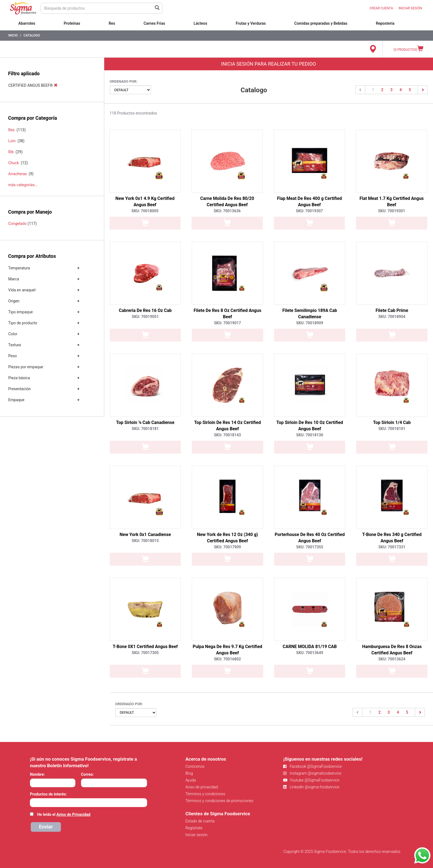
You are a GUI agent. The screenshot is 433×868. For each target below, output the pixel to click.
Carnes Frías (154, 23)
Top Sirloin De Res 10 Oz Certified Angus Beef (310, 426)
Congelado (17, 224)
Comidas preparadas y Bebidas (321, 23)
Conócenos (195, 766)
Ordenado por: (124, 81)
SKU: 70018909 (310, 323)
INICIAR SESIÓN (410, 8)
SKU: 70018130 (310, 435)
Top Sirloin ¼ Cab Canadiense (145, 422)
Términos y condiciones (205, 794)
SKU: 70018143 (227, 435)
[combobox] (88, 803)
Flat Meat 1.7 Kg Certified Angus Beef (392, 202)
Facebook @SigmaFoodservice (312, 766)
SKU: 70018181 (145, 429)
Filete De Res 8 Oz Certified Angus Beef (228, 314)
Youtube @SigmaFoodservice (311, 780)
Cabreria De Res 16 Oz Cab (145, 310)
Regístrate (194, 828)
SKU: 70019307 (309, 211)
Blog (189, 773)
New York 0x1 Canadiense (145, 535)
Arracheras (18, 174)
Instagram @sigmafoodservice (312, 773)
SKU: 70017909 (227, 547)
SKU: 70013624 (392, 659)
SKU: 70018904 (392, 317)
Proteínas (72, 23)
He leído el (64, 814)
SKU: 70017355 (310, 547)
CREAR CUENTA (381, 8)
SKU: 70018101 (392, 429)
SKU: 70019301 (392, 211)
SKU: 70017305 (145, 653)
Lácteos (200, 23)
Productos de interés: (48, 794)
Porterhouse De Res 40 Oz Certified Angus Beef (310, 538)
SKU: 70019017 (227, 323)
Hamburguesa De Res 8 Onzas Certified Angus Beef (392, 650)
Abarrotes (27, 23)
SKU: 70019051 (145, 317)
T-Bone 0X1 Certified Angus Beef (145, 647)
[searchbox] (33, 802)
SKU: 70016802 (227, 659)
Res (112, 23)
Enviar (46, 827)
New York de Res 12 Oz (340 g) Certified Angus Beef (228, 538)
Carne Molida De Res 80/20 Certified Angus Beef (227, 202)
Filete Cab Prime (392, 310)
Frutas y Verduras (251, 23)
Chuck (14, 163)
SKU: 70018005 (145, 211)
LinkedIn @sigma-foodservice (311, 787)
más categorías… (23, 185)
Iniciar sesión (197, 835)
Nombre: (37, 774)
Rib (11, 152)
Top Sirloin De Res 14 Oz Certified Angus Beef (227, 426)
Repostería (385, 23)
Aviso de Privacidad (73, 814)
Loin (12, 141)
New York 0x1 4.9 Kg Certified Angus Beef (145, 202)
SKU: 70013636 (227, 211)
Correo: (87, 774)
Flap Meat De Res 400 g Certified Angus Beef (309, 202)
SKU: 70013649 (310, 653)
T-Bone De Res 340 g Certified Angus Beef (392, 538)
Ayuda (191, 780)
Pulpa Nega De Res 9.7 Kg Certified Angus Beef (227, 650)
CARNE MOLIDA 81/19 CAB (310, 647)
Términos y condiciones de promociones (220, 801)
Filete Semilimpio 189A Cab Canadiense (310, 314)
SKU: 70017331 (392, 547)
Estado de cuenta (200, 821)
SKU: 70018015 (145, 541)
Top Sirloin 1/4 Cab (392, 422)
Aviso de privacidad (202, 787)
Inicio (13, 35)
